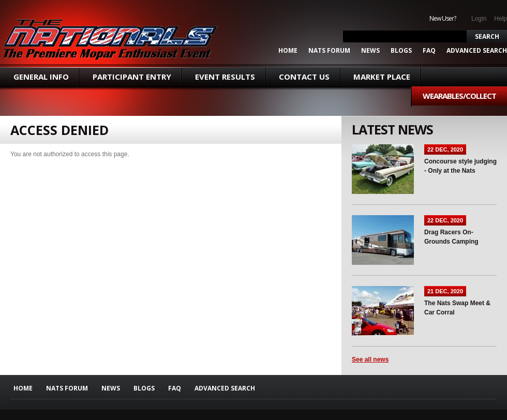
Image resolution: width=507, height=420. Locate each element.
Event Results (225, 77)
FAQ (429, 51)
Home (288, 51)
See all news (370, 359)
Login (479, 19)
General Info (41, 77)
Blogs (401, 51)
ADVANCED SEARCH (477, 51)
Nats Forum (329, 51)
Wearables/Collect (459, 96)
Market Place (382, 77)
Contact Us (304, 77)
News (370, 51)
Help (501, 19)
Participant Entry (132, 77)
